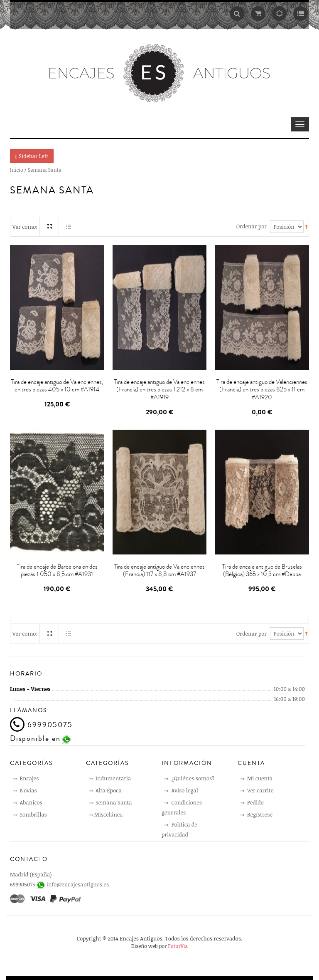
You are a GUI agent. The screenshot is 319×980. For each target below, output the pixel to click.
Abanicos (28, 802)
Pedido (252, 802)
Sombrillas (30, 814)
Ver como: (25, 227)
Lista (69, 227)
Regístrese (257, 814)
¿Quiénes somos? (190, 778)
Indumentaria (110, 778)
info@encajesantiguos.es (78, 884)
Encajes (26, 778)
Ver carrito (257, 790)
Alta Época (105, 790)
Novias (25, 790)
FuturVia (178, 946)
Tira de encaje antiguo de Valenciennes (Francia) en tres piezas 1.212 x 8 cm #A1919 (159, 390)
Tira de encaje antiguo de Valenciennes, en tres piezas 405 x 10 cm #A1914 (57, 386)
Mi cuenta (257, 778)
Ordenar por (252, 226)
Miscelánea (106, 814)
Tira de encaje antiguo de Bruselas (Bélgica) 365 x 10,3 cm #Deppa (262, 571)
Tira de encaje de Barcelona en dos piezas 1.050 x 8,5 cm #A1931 (57, 571)
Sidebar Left (32, 156)
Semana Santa (110, 802)
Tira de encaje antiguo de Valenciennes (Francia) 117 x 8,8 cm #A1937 (159, 571)
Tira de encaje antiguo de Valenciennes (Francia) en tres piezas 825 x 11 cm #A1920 (262, 390)
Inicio (17, 170)
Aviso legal (181, 790)
